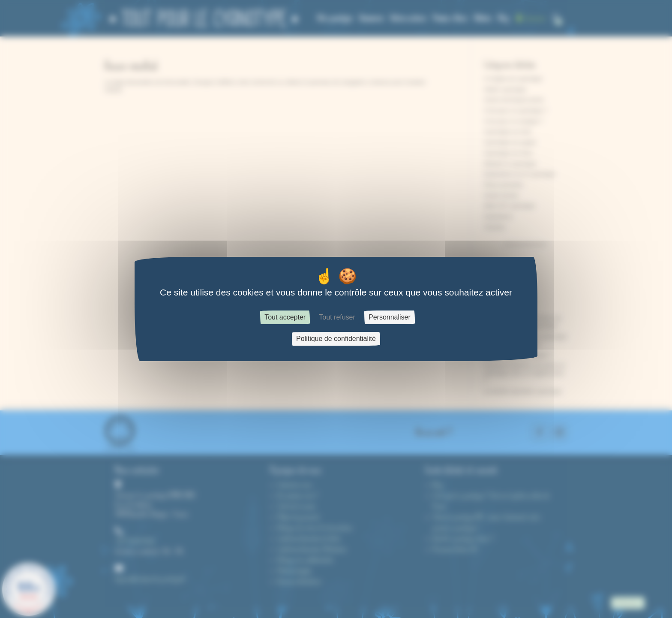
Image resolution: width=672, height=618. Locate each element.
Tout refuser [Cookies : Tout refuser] (337, 317)
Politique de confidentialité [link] (336, 339)
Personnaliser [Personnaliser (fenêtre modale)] (390, 317)
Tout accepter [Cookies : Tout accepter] (285, 317)
